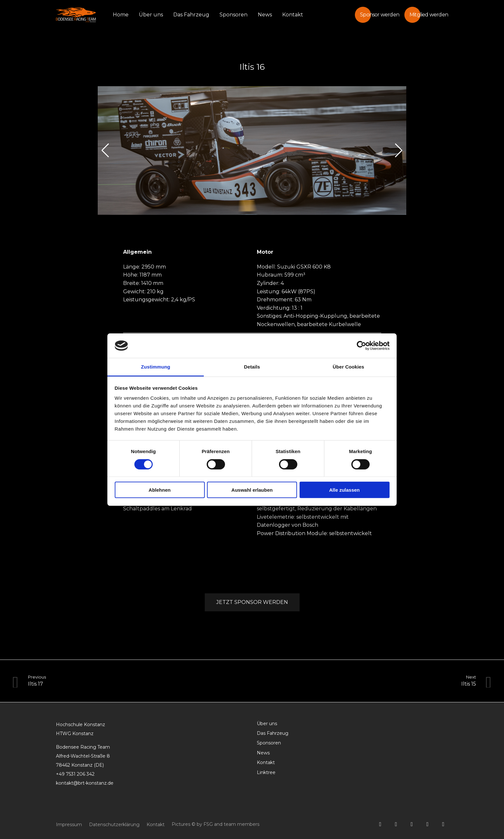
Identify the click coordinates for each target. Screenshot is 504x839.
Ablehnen (159, 490)
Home (121, 15)
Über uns (151, 15)
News (265, 15)
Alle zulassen (344, 490)
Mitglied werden (429, 15)
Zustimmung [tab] (156, 367)
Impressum (69, 825)
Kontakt (293, 15)
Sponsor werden (380, 15)
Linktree (266, 772)
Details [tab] (252, 367)
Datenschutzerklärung (114, 825)
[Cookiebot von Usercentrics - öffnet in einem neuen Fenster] (361, 346)
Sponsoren (234, 15)
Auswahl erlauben (252, 490)
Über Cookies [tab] (348, 367)
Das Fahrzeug (191, 15)
